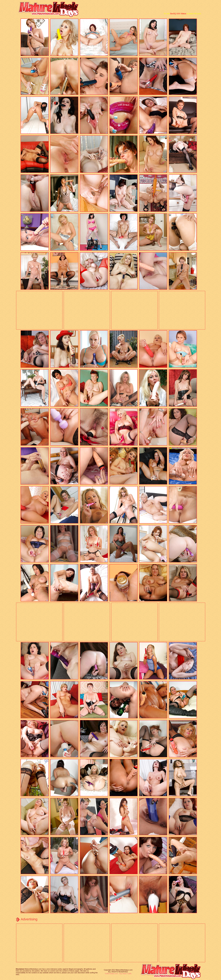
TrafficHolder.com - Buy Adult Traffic (118, 974)
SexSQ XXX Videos (178, 14)
